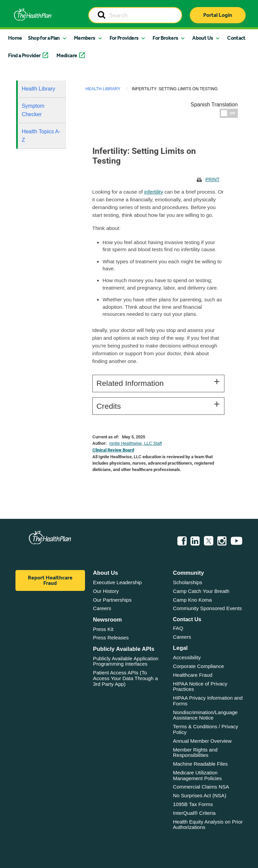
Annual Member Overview (202, 741)
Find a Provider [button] (24, 55)
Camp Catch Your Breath (201, 591)
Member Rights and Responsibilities (195, 753)
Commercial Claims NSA (201, 787)
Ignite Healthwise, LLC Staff (136, 443)
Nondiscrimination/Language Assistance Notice (205, 715)
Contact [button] (236, 38)
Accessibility (187, 657)
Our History (106, 591)
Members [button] (85, 38)
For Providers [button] (124, 38)
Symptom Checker (33, 110)
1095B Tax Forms (193, 804)
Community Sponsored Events (207, 608)
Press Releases (111, 638)
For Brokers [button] (165, 38)
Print (212, 179)
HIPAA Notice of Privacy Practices (200, 687)
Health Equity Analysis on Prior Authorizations (208, 825)
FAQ (178, 628)
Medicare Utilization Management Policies (197, 775)
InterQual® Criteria (194, 813)
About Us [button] (203, 38)
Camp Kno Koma (192, 600)
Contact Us (187, 619)
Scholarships (188, 582)
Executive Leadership (117, 582)
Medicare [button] (67, 55)
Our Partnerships (112, 600)
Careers (102, 608)
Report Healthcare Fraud (50, 580)
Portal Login (218, 15)
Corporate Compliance (199, 666)
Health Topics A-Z (41, 136)
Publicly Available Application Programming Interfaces (126, 661)
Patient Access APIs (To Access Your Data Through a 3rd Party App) (125, 678)
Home (15, 38)
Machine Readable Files (200, 764)
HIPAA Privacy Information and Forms (208, 701)
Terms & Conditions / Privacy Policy (206, 729)
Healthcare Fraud (193, 675)
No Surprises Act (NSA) (200, 795)
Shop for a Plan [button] (44, 38)
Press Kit (103, 629)
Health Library (39, 89)
